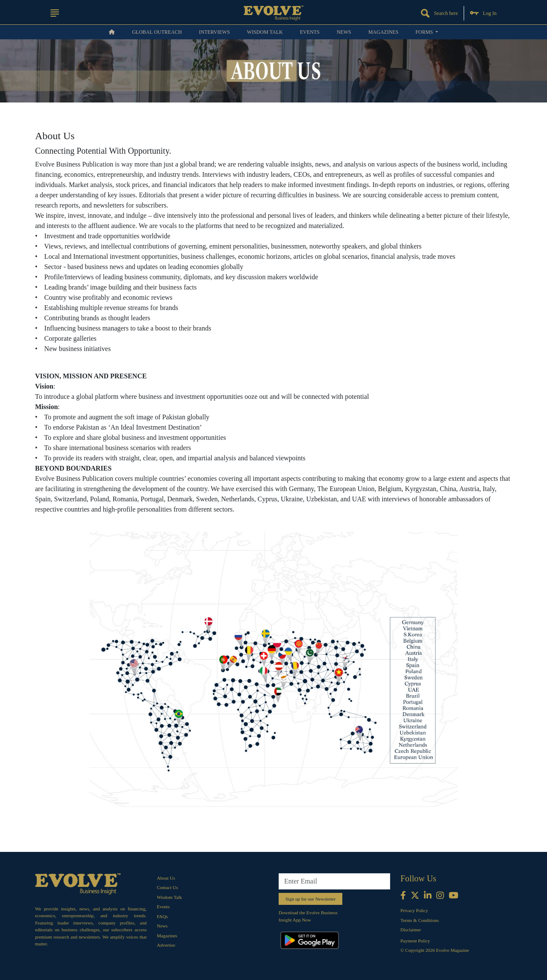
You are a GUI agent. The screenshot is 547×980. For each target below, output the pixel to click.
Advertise (166, 945)
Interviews (214, 32)
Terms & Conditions (420, 920)
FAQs (162, 916)
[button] (55, 13)
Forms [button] (425, 32)
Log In (483, 13)
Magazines (384, 32)
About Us (166, 878)
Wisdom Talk (265, 32)
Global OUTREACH (157, 32)
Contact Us (167, 887)
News (344, 32)
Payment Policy (415, 941)
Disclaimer (411, 930)
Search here (439, 13)
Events (310, 32)
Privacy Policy (414, 910)
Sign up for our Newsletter (310, 899)
